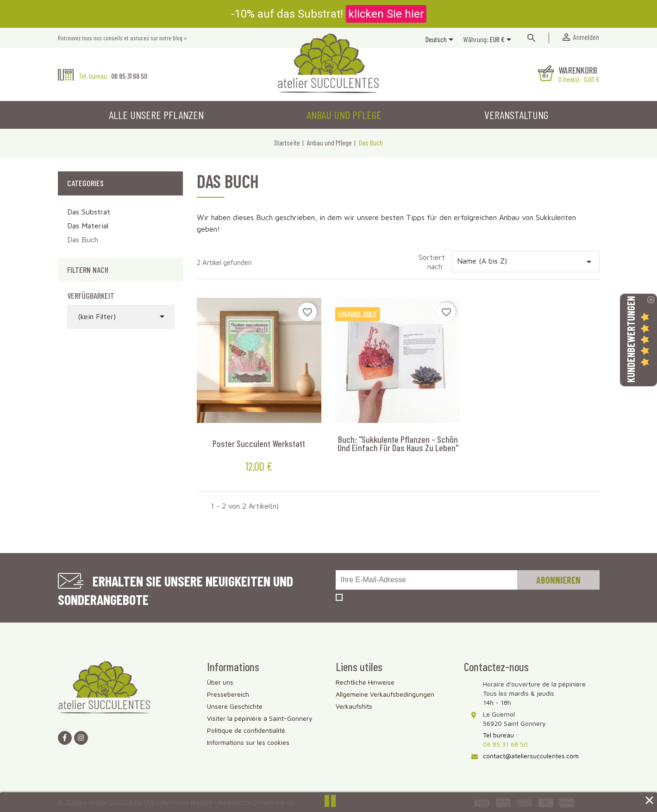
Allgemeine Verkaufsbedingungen (385, 694)
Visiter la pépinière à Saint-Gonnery (260, 718)
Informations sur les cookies (248, 742)
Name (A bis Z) (526, 262)
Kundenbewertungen (631, 339)
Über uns (220, 682)
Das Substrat (89, 212)
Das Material (88, 226)
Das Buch (83, 239)
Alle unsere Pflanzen (156, 115)
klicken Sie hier (386, 14)
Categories (85, 183)
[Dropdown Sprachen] (441, 40)
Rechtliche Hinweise (365, 682)
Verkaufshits (354, 706)
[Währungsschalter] (502, 40)
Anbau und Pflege (344, 115)
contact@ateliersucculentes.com (531, 756)
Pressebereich (228, 694)
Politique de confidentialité (246, 730)
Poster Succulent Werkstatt (259, 443)
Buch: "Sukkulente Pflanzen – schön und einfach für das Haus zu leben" (398, 443)
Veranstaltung (516, 115)
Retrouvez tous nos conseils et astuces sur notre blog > (122, 38)
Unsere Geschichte (235, 706)
